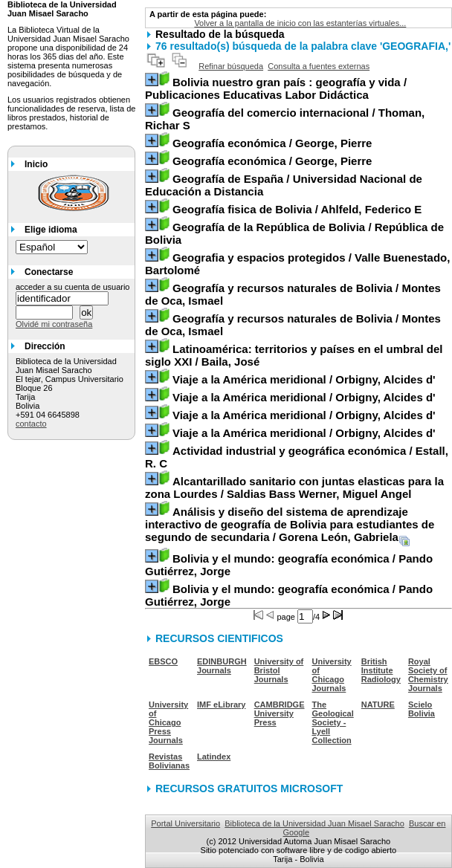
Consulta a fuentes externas (319, 66)
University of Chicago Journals (332, 675)
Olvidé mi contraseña (54, 324)
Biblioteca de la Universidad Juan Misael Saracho (314, 823)
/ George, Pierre (272, 143)
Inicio (36, 164)
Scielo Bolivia (422, 709)
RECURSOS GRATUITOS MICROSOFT (249, 788)
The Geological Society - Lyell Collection (333, 722)
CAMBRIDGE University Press (280, 713)
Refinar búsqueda (231, 66)
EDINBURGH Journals (222, 666)
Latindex (214, 757)
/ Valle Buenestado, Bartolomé (297, 264)
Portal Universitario (185, 823)
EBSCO (163, 661)
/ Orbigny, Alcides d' (304, 379)
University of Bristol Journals (279, 670)
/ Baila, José (294, 355)
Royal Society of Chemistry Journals (428, 675)
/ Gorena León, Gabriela (290, 524)
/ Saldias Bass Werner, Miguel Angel (294, 488)
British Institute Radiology (381, 670)
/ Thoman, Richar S (285, 119)
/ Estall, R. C (297, 457)
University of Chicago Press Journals (168, 722)
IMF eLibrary (221, 705)
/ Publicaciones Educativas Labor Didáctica (276, 88)
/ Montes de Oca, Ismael (293, 294)
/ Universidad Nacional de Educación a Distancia (284, 185)
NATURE (378, 705)
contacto (31, 424)
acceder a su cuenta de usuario (73, 287)
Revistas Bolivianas (169, 761)
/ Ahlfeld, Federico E (297, 209)
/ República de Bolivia (294, 233)
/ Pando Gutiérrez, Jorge (289, 565)
